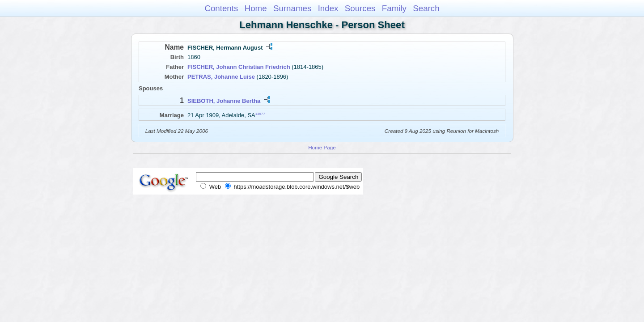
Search (426, 8)
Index (328, 8)
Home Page (322, 147)
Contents (221, 8)
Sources (360, 8)
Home (256, 8)
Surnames (292, 8)
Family (394, 8)
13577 (260, 114)
